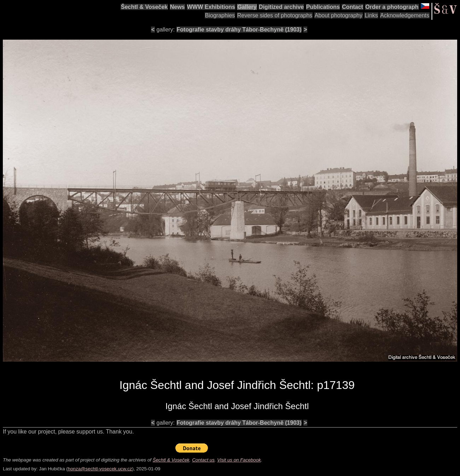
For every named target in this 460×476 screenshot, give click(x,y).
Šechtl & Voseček (144, 7)
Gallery (247, 7)
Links (371, 15)
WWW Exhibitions (211, 7)
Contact (353, 7)
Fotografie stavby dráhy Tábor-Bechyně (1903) (239, 30)
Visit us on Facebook (239, 460)
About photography (339, 15)
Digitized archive (281, 7)
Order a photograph (392, 7)
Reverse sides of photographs (275, 15)
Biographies (220, 15)
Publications (323, 7)
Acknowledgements (405, 15)
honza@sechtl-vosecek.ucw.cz (100, 469)
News (177, 7)
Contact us (203, 460)
